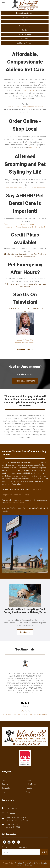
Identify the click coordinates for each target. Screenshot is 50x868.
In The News (31, 784)
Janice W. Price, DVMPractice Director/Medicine (25, 341)
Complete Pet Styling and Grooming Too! (17, 495)
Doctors (5, 784)
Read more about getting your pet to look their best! (25, 188)
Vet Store (33, 148)
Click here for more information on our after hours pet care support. (25, 285)
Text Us (25, 17)
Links (4, 792)
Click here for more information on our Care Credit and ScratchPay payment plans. (25, 255)
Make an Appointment (25, 381)
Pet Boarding (38, 489)
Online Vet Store (25, 34)
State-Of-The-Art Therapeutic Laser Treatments (25, 107)
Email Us (25, 22)
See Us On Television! (25, 298)
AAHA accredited (29, 90)
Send (44, 852)
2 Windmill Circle (13, 826)
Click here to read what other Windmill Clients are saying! (25, 714)
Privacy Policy (8, 863)
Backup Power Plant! (16, 503)
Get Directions (25, 26)
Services (25, 39)
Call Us (25, 30)
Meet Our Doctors (25, 349)
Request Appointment (25, 13)
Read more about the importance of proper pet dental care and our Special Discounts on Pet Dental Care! (25, 226)
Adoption (30, 788)
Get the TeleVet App (25, 43)
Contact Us (6, 788)
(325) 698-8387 (12, 808)
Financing (30, 780)
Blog (28, 792)
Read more (25, 632)
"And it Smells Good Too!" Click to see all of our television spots (25, 310)
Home (4, 780)
